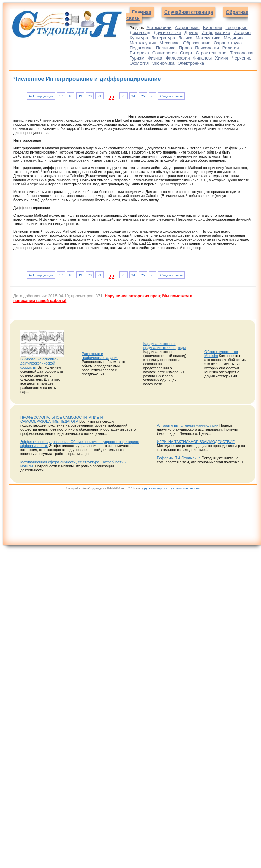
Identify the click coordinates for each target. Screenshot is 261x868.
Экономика (163, 63)
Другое (191, 33)
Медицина (234, 38)
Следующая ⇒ (172, 96)
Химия (222, 58)
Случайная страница (189, 12)
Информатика (216, 33)
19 (80, 96)
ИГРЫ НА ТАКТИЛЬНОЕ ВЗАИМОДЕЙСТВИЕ (196, 442)
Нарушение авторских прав (132, 296)
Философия (178, 58)
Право (186, 48)
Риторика (139, 53)
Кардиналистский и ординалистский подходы (165, 346)
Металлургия (143, 43)
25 (143, 96)
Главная (142, 12)
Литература (163, 38)
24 (133, 96)
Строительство (211, 53)
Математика (208, 38)
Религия (231, 48)
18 (71, 96)
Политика (166, 48)
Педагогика (141, 48)
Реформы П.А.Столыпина (179, 458)
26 (153, 96)
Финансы (203, 58)
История (242, 33)
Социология (165, 53)
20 (90, 96)
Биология (213, 28)
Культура (139, 38)
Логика (185, 38)
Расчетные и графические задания (100, 356)
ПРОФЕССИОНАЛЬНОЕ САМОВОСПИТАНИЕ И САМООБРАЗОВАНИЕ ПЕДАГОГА (61, 419)
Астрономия (187, 28)
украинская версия (185, 488)
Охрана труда (228, 43)
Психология (207, 48)
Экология (139, 63)
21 (100, 96)
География (236, 28)
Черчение (242, 58)
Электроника (191, 63)
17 (61, 96)
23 (123, 96)
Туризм (137, 58)
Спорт (186, 53)
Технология (242, 53)
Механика (170, 43)
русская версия (155, 488)
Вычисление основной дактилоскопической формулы (39, 363)
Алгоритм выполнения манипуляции (188, 425)
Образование (197, 43)
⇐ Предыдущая (41, 96)
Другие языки (167, 33)
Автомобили (159, 28)
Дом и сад (140, 33)
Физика (155, 58)
